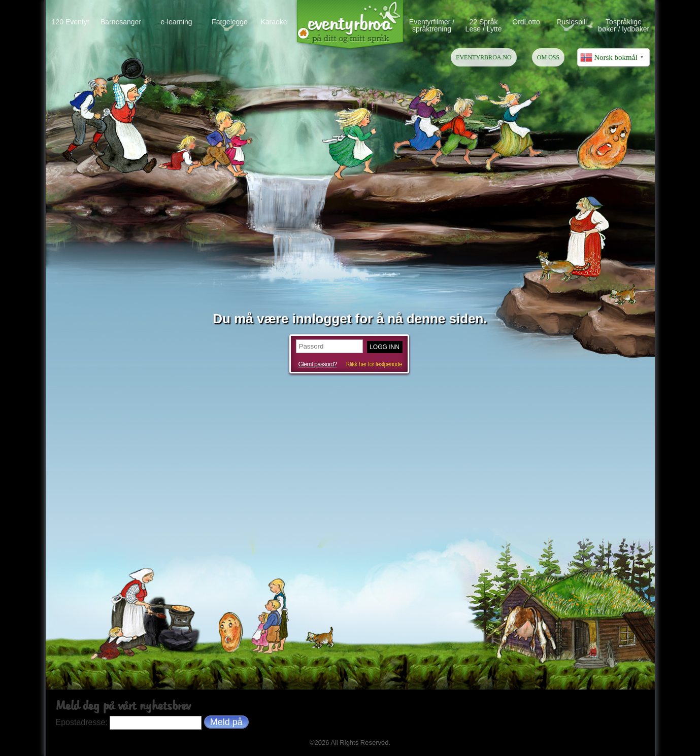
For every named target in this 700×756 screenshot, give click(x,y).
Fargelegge (230, 22)
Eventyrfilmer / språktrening (432, 25)
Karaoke (274, 22)
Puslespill (572, 22)
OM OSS (548, 57)
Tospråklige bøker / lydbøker (624, 25)
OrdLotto (526, 22)
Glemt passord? (318, 364)
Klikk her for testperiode (374, 364)
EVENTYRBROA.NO (484, 57)
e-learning (176, 22)
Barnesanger (121, 22)
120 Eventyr (71, 22)
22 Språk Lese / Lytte (484, 25)
